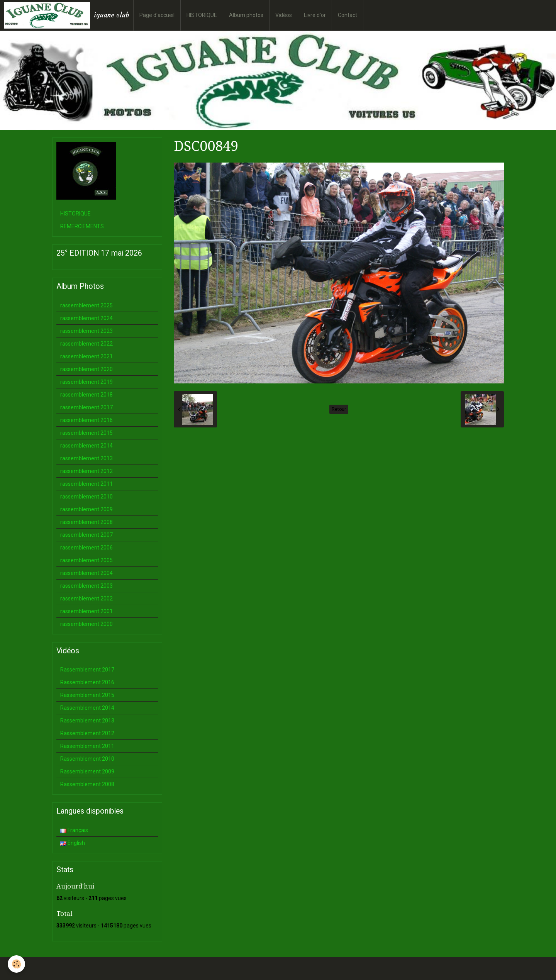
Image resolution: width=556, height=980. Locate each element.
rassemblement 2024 (86, 318)
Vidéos (284, 15)
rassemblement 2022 (86, 344)
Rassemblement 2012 (87, 733)
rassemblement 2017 (86, 407)
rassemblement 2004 (86, 573)
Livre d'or (315, 15)
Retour (339, 409)
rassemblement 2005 (86, 560)
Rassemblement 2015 (87, 695)
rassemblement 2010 (86, 497)
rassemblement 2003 (86, 586)
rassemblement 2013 (86, 458)
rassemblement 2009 (86, 509)
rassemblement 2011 (86, 484)
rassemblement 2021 (86, 356)
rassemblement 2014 (86, 446)
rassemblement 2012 (86, 471)
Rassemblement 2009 (87, 771)
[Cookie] (16, 964)
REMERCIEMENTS (82, 226)
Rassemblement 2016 (87, 682)
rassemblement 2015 (86, 433)
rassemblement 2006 (86, 548)
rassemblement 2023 (86, 331)
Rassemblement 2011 (87, 746)
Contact (347, 15)
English (73, 843)
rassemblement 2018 (86, 395)
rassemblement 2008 (86, 522)
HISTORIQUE (202, 15)
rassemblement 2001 (86, 611)
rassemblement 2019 (86, 382)
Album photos (246, 15)
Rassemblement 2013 (87, 721)
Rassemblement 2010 (87, 759)
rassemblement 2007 (86, 535)
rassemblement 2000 (86, 624)
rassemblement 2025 (86, 305)
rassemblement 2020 (86, 369)
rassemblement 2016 (86, 420)
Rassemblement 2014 (87, 708)
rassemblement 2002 (86, 599)
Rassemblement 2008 (87, 784)
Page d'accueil (157, 15)
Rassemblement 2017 (87, 670)
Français (74, 830)
